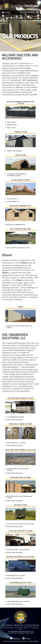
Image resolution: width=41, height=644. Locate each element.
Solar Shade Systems (20, 180)
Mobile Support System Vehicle (18, 550)
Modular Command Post (20, 206)
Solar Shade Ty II (13, 201)
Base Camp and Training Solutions (21, 450)
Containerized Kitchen (15, 417)
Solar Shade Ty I (13, 199)
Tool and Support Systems (21, 531)
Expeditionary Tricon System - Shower (18, 470)
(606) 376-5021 (29, 12)
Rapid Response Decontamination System (19, 497)
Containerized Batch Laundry (18, 601)
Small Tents (11, 128)
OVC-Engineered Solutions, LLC (15, 336)
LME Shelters (21, 155)
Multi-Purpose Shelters (20, 229)
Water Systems (21, 505)
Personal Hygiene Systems (21, 424)
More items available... (15, 420)
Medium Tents (12, 125)
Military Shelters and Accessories (20, 57)
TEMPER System (20, 132)
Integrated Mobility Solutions (20, 557)
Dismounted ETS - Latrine (16, 443)
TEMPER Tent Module (14, 151)
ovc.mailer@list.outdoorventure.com (21, 631)
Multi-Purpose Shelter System (18, 248)
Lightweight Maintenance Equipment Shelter (17, 175)
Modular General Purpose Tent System (20, 103)
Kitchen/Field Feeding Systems (21, 398)
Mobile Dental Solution (16, 575)
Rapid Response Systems (21, 478)
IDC (37, 641)
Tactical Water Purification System (20, 524)
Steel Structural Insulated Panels (19, 327)
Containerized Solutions (20, 583)
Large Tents (11, 122)
